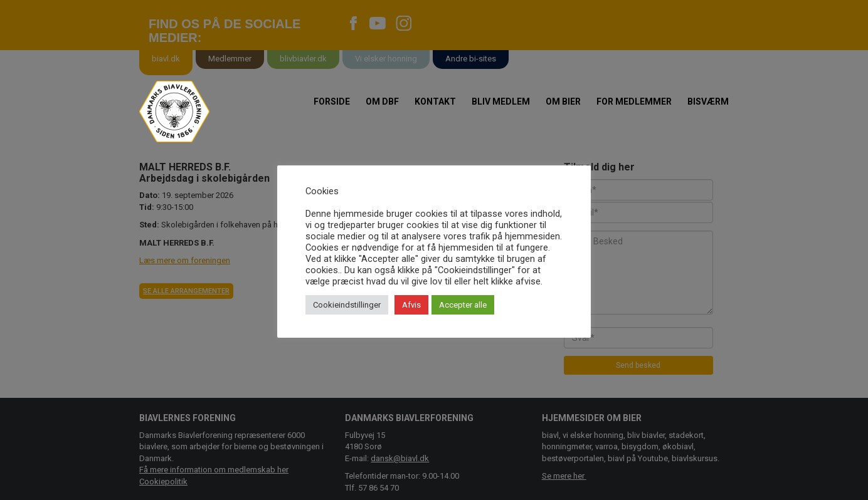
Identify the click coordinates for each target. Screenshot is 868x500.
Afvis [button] (411, 305)
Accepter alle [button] (463, 305)
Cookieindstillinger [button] (347, 305)
